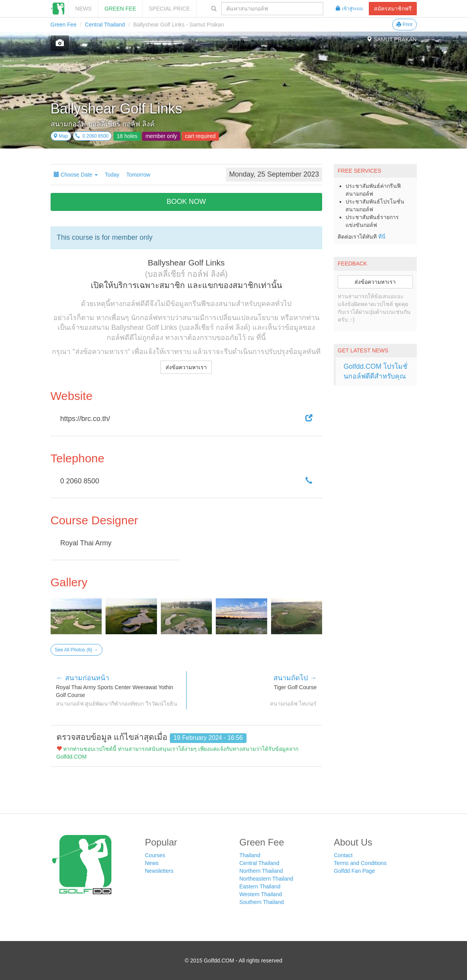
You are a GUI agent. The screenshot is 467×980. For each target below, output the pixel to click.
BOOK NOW (186, 202)
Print (404, 25)
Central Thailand (105, 25)
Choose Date (76, 175)
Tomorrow (138, 175)
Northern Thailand (261, 871)
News (83, 9)
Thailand (250, 855)
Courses (155, 855)
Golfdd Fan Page (354, 871)
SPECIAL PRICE (169, 9)
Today (112, 175)
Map (61, 136)
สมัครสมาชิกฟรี (393, 9)
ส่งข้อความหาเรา (186, 367)
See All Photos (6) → (77, 650)
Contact (343, 855)
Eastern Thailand (260, 886)
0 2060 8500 (92, 136)
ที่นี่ (382, 237)
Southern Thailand (262, 902)
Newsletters (159, 871)
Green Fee (120, 9)
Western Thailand (261, 894)
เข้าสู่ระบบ (349, 9)
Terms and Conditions (360, 863)
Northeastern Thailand (266, 879)
